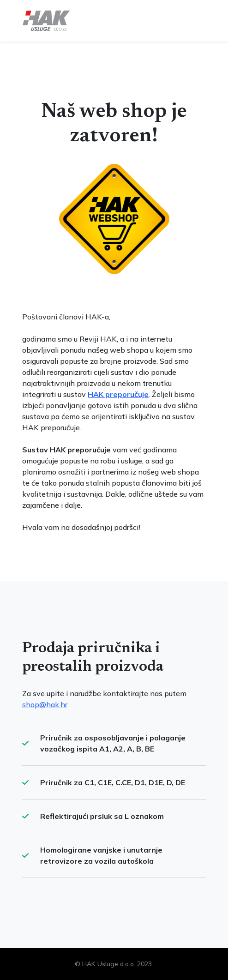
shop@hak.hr (45, 704)
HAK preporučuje (118, 394)
